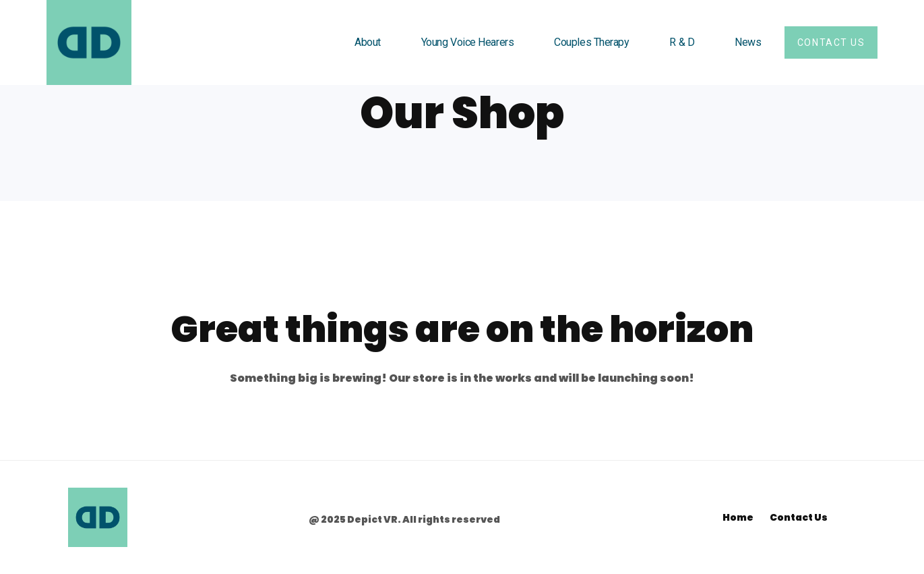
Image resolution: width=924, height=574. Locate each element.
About (365, 42)
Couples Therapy (589, 42)
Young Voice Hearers (465, 42)
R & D (680, 42)
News (746, 42)
